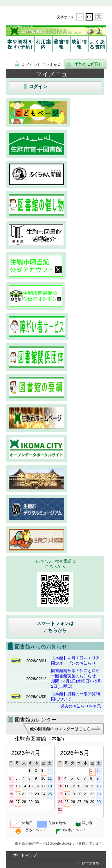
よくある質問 (97, 44)
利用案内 (44, 44)
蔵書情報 (62, 44)
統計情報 (80, 44)
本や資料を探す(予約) (20, 44)
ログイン (38, 87)
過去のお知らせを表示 (81, 706)
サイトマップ (25, 855)
